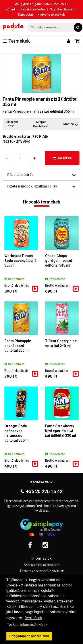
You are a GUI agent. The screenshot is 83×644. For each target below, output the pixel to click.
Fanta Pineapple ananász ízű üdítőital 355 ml (18, 346)
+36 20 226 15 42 (41, 491)
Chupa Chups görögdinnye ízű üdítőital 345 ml (59, 261)
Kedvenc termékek (51, 15)
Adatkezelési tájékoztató (42, 565)
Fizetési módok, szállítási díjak (41, 186)
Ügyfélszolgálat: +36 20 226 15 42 (41, 4)
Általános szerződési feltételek (42, 571)
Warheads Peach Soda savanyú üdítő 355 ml (20, 261)
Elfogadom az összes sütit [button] (29, 636)
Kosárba (62, 158)
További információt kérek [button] (27, 625)
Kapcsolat (25, 15)
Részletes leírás (41, 175)
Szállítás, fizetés (62, 9)
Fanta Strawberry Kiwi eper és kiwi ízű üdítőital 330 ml (61, 431)
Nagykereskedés (33, 9)
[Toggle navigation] (17, 41)
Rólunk (11, 9)
